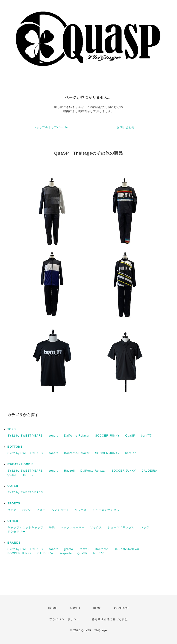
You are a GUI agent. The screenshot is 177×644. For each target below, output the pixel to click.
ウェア (12, 510)
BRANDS (14, 543)
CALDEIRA (149, 471)
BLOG (97, 608)
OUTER (13, 486)
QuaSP (130, 436)
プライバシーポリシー (64, 619)
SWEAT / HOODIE (21, 464)
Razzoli (69, 471)
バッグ (145, 527)
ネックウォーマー (73, 527)
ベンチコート (60, 510)
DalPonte (102, 549)
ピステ (41, 510)
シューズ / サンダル (106, 510)
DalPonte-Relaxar (77, 436)
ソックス (81, 510)
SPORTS (14, 503)
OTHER (13, 521)
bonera (53, 436)
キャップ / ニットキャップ (25, 527)
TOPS (12, 429)
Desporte (65, 553)
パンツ (26, 510)
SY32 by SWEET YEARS (25, 436)
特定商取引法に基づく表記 (110, 619)
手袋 (52, 527)
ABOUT (75, 608)
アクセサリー (16, 532)
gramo (69, 549)
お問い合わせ (126, 127)
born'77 (146, 436)
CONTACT (121, 608)
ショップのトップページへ (51, 127)
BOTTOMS (15, 447)
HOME (53, 608)
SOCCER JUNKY (107, 436)
